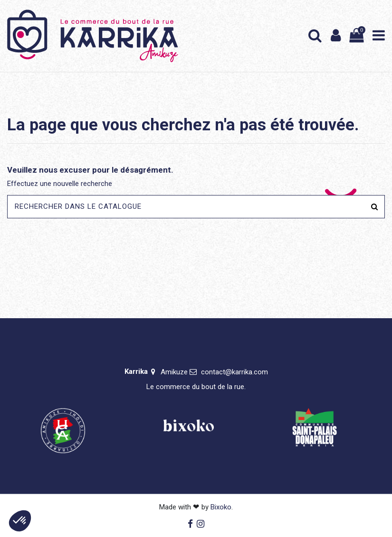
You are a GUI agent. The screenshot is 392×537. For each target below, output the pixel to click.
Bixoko (221, 507)
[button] (20, 521)
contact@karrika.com (234, 372)
